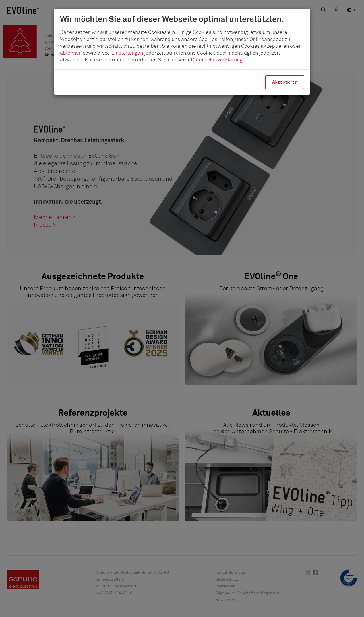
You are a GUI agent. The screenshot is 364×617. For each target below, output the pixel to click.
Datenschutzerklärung (217, 60)
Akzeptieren (285, 82)
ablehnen (71, 53)
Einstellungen (127, 53)
